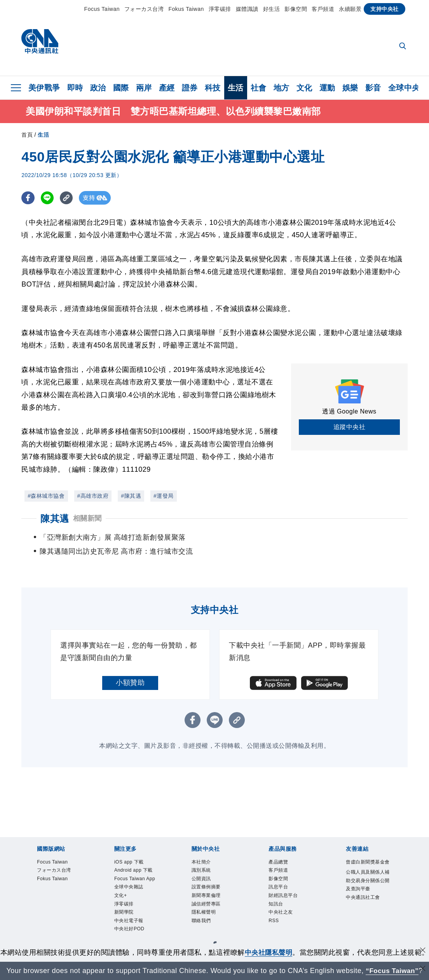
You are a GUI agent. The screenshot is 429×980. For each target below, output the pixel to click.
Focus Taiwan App (137, 868)
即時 (75, 88)
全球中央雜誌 (130, 877)
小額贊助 (130, 670)
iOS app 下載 (130, 849)
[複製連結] (68, 199)
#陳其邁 (131, 497)
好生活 (272, 9)
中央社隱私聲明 (276, 942)
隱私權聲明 (205, 903)
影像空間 (296, 9)
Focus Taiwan (102, 9)
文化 (304, 88)
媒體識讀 (247, 9)
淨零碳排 (220, 9)
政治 (98, 88)
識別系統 (202, 859)
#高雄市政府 (93, 497)
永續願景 (350, 9)
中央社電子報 (130, 913)
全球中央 (404, 88)
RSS (274, 913)
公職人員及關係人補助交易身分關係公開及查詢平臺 (367, 878)
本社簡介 (202, 849)
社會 (259, 88)
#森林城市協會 (46, 497)
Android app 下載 (135, 859)
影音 (373, 88)
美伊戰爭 (44, 88)
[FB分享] (28, 199)
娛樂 (350, 88)
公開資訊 (202, 868)
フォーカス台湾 (144, 9)
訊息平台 (279, 877)
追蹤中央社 (350, 428)
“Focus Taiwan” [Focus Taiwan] (392, 971)
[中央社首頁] (40, 43)
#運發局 (164, 497)
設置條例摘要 (207, 877)
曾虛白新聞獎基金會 (367, 854)
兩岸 (144, 88)
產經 (167, 88)
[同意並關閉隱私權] (422, 941)
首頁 (27, 136)
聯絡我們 (202, 913)
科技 (213, 88)
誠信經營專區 (207, 894)
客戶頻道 (323, 9)
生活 (236, 88)
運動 (327, 88)
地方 (282, 88)
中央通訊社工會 (364, 896)
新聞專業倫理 (207, 885)
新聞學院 (125, 903)
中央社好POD (131, 922)
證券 (190, 88)
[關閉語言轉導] (422, 970)
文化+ (121, 885)
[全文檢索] (403, 47)
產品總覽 (279, 849)
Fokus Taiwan (186, 9)
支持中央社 (385, 9)
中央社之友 (282, 903)
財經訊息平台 (284, 885)
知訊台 (276, 894)
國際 (121, 88)
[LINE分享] (48, 199)
